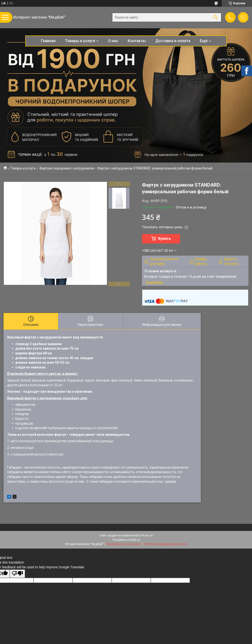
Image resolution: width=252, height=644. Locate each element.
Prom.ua (147, 535)
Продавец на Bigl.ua (126, 540)
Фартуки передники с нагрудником (67, 168)
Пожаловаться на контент (124, 544)
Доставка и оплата (173, 41)
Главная (48, 41)
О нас (113, 41)
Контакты (137, 41)
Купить (165, 239)
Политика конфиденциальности (165, 544)
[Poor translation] (17, 574)
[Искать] (215, 17)
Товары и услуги (80, 41)
